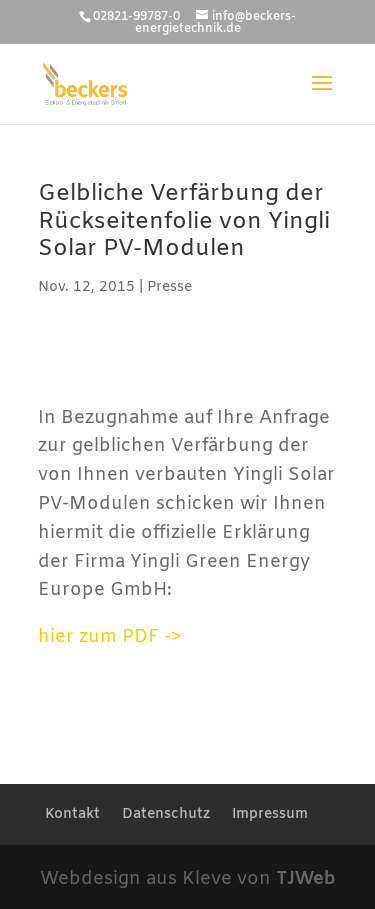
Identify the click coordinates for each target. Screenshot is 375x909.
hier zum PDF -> (110, 637)
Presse (169, 287)
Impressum (270, 814)
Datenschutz (166, 814)
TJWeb (306, 879)
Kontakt (72, 814)
